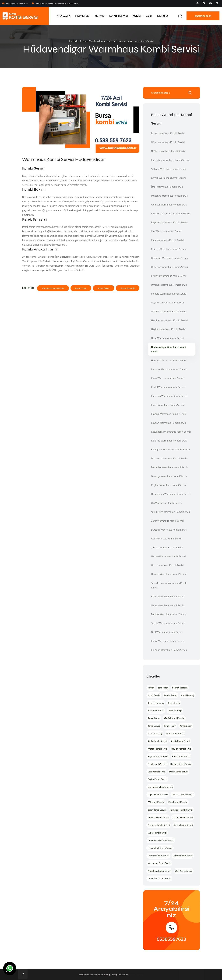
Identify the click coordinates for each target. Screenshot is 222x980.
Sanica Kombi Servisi (183, 825)
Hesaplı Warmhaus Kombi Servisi (169, 574)
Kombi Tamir (81, 288)
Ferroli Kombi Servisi (178, 802)
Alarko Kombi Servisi (157, 741)
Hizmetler (83, 16)
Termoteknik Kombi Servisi (160, 848)
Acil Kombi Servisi (156, 711)
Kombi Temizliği (128, 288)
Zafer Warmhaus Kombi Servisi (168, 521)
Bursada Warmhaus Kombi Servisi (169, 530)
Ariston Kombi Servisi (158, 749)
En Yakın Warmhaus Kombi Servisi (169, 650)
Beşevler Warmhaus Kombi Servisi (169, 222)
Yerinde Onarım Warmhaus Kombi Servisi (169, 585)
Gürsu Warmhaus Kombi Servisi (168, 142)
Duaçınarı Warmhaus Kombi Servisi (170, 267)
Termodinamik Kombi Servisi (161, 840)
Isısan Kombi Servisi (157, 810)
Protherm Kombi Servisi (159, 825)
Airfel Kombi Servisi (175, 733)
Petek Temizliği (175, 711)
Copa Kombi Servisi (157, 772)
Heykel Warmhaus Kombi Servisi (168, 329)
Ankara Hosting (136, 975)
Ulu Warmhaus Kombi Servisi (167, 503)
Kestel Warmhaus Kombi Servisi (168, 387)
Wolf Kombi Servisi (184, 871)
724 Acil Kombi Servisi (174, 718)
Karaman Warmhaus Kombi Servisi (170, 396)
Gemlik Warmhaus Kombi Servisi (168, 178)
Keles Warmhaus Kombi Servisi (168, 378)
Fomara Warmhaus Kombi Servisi (169, 294)
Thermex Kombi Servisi (158, 856)
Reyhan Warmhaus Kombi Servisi (169, 485)
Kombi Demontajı (156, 703)
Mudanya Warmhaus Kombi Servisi (170, 196)
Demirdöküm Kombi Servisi (160, 787)
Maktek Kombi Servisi (183, 817)
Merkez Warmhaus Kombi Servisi (169, 614)
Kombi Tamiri (174, 703)
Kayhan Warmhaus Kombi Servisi (169, 423)
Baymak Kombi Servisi (158, 756)
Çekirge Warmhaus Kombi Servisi (169, 249)
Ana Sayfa (64, 16)
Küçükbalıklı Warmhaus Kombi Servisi (171, 432)
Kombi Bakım (104, 288)
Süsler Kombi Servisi (157, 833)
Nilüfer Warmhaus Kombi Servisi (168, 151)
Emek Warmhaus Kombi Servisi (168, 405)
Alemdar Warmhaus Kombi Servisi (169, 205)
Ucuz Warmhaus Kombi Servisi (167, 565)
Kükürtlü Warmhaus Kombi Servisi (169, 441)
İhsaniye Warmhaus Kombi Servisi (169, 369)
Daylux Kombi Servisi (157, 779)
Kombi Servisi (118, 16)
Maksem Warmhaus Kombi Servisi (169, 458)
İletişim (163, 16)
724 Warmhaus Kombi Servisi (167, 547)
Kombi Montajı (188, 695)
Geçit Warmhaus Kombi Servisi (167, 302)
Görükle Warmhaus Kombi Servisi (169, 311)
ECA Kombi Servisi (156, 802)
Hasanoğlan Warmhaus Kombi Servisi (171, 494)
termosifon (163, 688)
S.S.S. (149, 16)
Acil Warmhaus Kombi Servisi (167, 539)
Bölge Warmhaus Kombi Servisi (168, 596)
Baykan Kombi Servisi (181, 749)
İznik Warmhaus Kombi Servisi (167, 187)
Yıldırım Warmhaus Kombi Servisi (169, 169)
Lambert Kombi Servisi (158, 817)
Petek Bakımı (154, 718)
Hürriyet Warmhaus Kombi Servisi (169, 360)
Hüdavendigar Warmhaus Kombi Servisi (168, 349)
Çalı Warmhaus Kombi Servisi (167, 231)
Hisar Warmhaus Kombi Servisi (168, 338)
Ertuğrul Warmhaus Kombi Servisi (169, 276)
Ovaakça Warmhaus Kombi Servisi (169, 476)
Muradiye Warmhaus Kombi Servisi (170, 467)
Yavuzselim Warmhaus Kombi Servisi (171, 512)
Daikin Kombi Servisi (179, 772)
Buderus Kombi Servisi (181, 764)
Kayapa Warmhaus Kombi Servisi (169, 414)
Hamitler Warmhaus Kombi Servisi (169, 320)
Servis (100, 16)
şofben (151, 688)
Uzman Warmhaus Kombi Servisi (169, 556)
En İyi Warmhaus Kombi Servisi (168, 641)
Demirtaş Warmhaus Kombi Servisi (170, 258)
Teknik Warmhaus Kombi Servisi (168, 623)
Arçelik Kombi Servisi (180, 741)
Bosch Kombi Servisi (157, 764)
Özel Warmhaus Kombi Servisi (167, 632)
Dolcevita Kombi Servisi (183, 794)
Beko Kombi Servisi (181, 756)
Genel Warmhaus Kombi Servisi (168, 605)
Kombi (137, 16)
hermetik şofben (180, 688)
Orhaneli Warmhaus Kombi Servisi (169, 285)
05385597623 (203, 16)
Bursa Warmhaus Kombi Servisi (97, 41)
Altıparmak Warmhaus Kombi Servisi (171, 213)
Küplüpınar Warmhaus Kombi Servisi (171, 449)
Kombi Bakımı (171, 695)
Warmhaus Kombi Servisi (53, 288)
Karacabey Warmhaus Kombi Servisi (170, 160)
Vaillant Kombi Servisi (183, 856)
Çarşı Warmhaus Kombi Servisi (167, 240)
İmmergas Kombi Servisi (181, 810)
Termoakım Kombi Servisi (159, 878)
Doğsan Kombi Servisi (158, 794)
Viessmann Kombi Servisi (159, 863)
